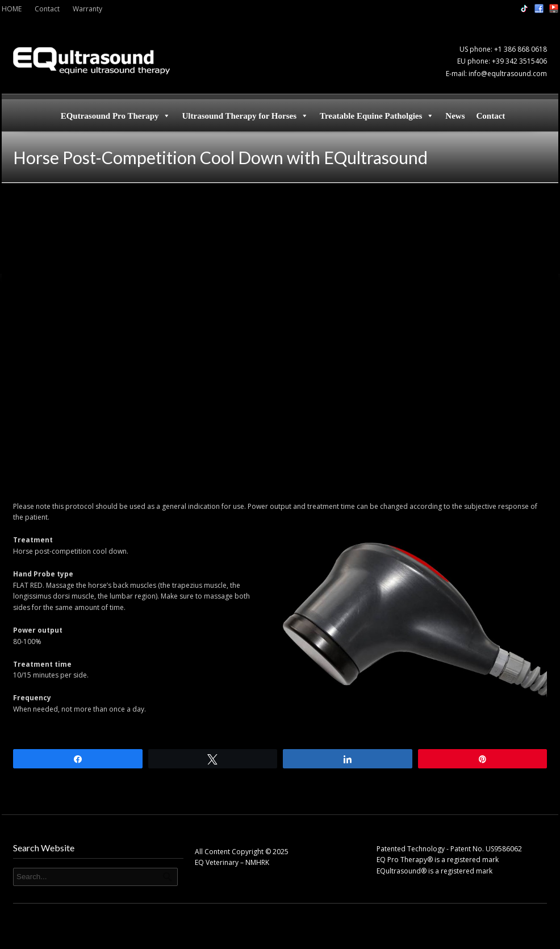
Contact (47, 9)
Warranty (87, 9)
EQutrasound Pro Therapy (116, 116)
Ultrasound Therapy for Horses (245, 116)
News (455, 116)
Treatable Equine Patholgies (377, 116)
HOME (12, 9)
